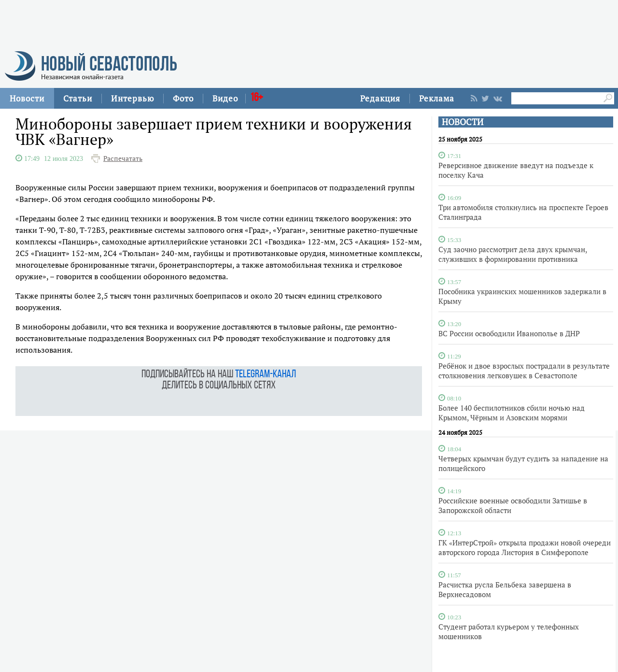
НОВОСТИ (463, 122)
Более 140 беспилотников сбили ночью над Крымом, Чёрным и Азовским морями (512, 413)
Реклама (437, 98)
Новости (27, 98)
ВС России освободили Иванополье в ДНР (509, 333)
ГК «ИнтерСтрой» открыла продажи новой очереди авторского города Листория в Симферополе (525, 547)
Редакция (380, 98)
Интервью (133, 98)
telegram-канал (266, 375)
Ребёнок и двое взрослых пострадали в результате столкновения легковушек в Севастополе (524, 371)
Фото (183, 98)
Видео (225, 98)
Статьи (78, 98)
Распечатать (123, 158)
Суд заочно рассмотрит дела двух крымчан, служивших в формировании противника (513, 254)
